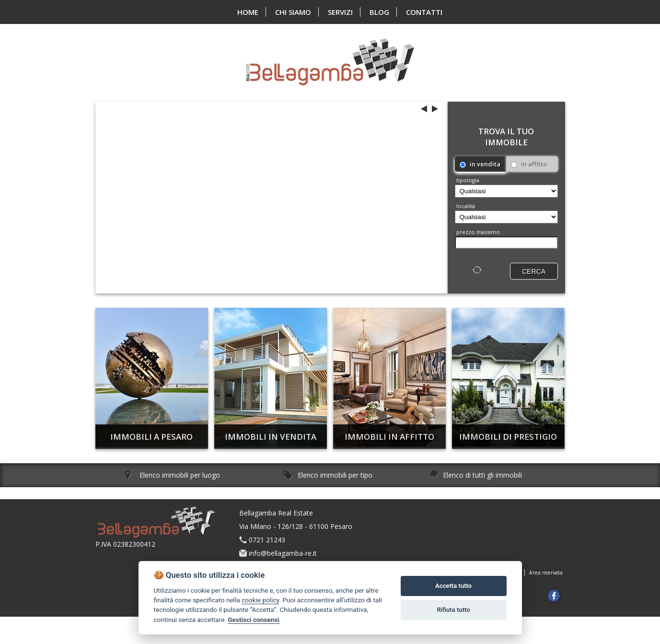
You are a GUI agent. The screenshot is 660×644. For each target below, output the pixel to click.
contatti (424, 12)
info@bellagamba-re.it (283, 553)
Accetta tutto (453, 586)
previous (424, 111)
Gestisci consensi (253, 620)
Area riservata (546, 573)
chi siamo (293, 12)
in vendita (480, 164)
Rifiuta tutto (453, 610)
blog (379, 12)
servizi (340, 12)
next (435, 109)
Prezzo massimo (478, 232)
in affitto (529, 164)
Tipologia (468, 180)
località (466, 206)
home (248, 12)
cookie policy (260, 600)
